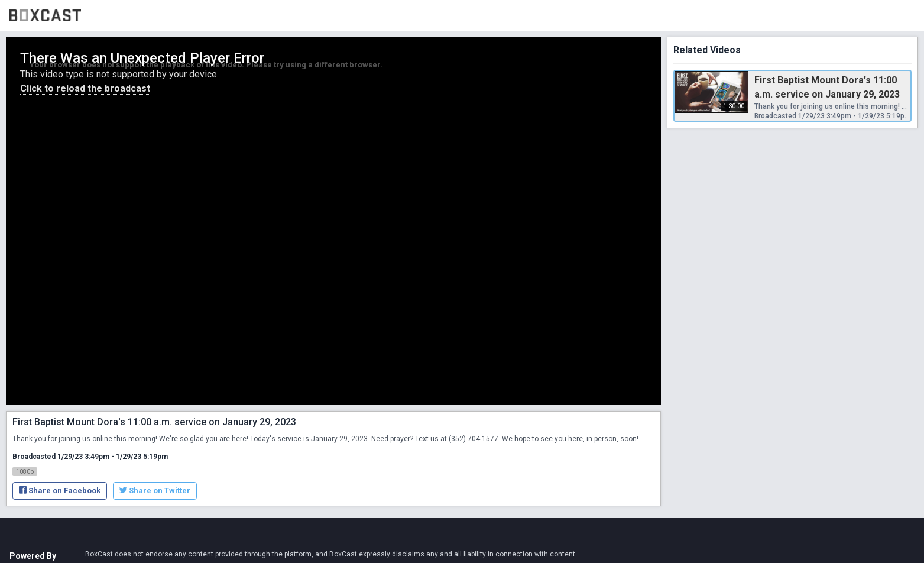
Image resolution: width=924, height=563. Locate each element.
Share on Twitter (155, 491)
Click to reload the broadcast (85, 88)
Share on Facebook (60, 491)
